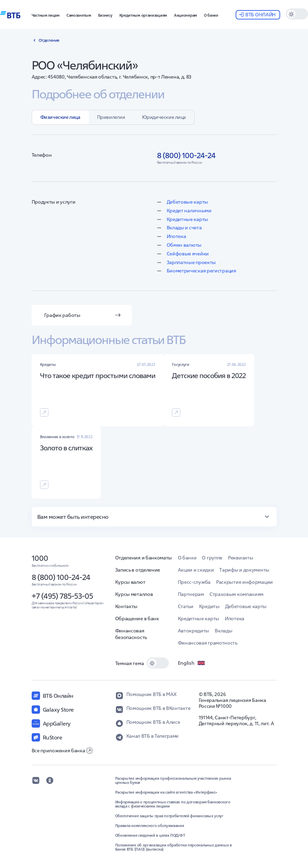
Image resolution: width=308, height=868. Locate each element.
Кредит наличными (189, 211)
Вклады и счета (184, 228)
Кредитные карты (188, 219)
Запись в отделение (138, 570)
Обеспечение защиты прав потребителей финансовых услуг (169, 816)
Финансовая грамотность (208, 643)
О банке (187, 558)
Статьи (186, 606)
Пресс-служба (194, 582)
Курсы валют (130, 582)
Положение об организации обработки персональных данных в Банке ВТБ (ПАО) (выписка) (173, 847)
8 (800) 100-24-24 (61, 577)
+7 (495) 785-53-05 (62, 596)
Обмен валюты (184, 245)
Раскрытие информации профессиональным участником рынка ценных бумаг (173, 780)
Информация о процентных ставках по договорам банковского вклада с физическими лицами (173, 804)
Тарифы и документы (244, 570)
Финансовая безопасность (131, 634)
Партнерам (191, 594)
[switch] (297, 14)
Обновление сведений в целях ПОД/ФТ (150, 835)
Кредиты (209, 606)
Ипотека (176, 236)
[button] (46, 15)
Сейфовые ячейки (188, 254)
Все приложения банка (62, 751)
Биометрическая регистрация (202, 271)
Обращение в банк (137, 619)
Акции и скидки (196, 570)
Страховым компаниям (236, 594)
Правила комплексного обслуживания (150, 826)
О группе (212, 558)
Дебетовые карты (188, 202)
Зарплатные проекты (191, 262)
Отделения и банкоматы (144, 558)
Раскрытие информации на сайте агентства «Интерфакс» (166, 792)
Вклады (223, 631)
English (192, 663)
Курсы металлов (134, 594)
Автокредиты (194, 631)
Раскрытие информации (244, 582)
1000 (40, 558)
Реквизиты (240, 558)
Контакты (127, 606)
